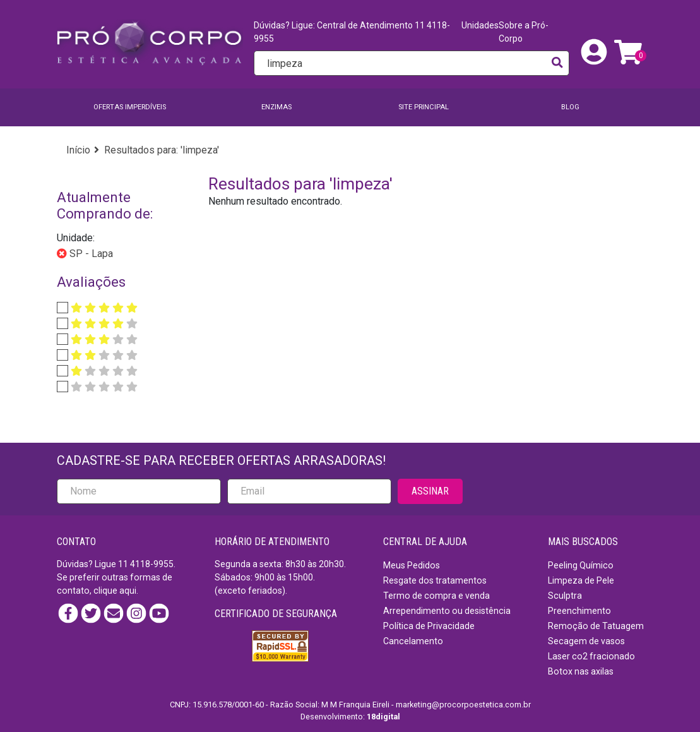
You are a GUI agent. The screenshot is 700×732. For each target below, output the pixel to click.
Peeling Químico (581, 565)
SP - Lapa (90, 254)
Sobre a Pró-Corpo (524, 32)
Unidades (480, 25)
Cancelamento (413, 641)
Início (78, 150)
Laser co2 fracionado (591, 656)
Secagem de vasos (586, 641)
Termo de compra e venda (436, 596)
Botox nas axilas (581, 671)
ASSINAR (430, 491)
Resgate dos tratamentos (435, 580)
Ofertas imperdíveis (130, 107)
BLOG (570, 107)
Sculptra (565, 596)
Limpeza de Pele (581, 580)
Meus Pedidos (412, 565)
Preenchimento (579, 611)
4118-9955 (152, 564)
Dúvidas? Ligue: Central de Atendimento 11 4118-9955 (352, 32)
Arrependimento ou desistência (447, 611)
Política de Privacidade (429, 626)
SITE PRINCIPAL (424, 107)
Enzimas (276, 107)
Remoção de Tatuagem (596, 626)
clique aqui (115, 591)
